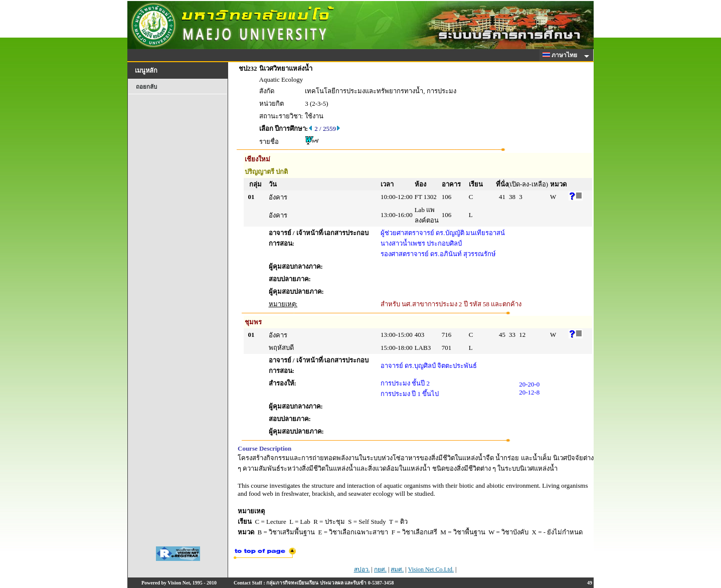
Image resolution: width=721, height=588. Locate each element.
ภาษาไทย (562, 55)
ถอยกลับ (146, 87)
